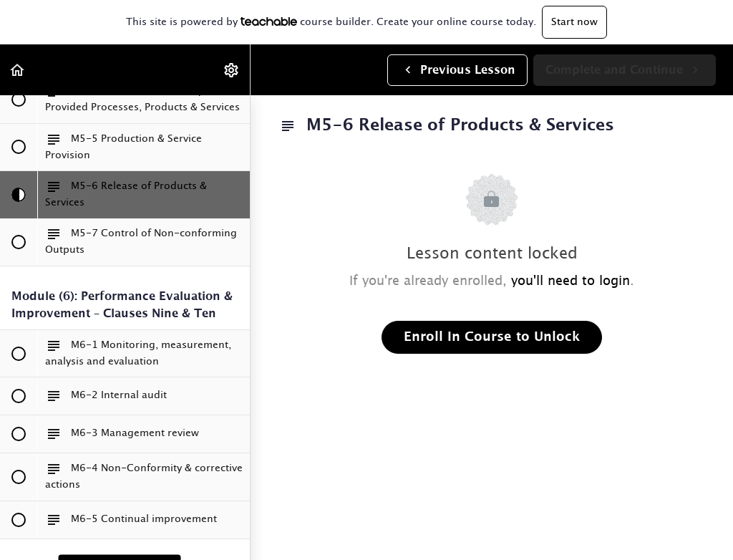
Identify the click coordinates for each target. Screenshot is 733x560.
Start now (574, 22)
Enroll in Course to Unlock (492, 337)
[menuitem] (232, 70)
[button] (18, 70)
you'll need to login (571, 281)
